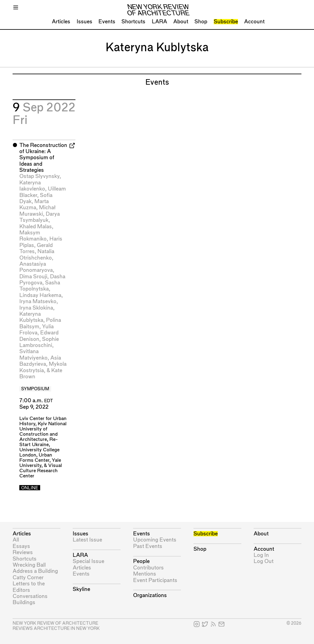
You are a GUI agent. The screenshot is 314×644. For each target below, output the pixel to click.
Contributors (148, 568)
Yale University (40, 463)
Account (254, 22)
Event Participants (155, 580)
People (141, 561)
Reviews (23, 552)
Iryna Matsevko (38, 301)
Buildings (24, 602)
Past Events (148, 546)
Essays (21, 546)
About (181, 22)
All (16, 540)
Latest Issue (87, 540)
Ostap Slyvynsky (39, 176)
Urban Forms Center (36, 458)
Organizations (150, 595)
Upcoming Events (155, 540)
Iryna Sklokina (36, 308)
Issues (84, 22)
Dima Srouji (33, 277)
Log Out (264, 561)
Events (107, 22)
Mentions (145, 574)
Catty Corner (28, 578)
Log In (261, 555)
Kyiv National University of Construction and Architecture (43, 432)
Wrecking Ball (29, 565)
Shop (201, 22)
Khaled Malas (36, 227)
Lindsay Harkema (40, 295)
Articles (61, 22)
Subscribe (226, 22)
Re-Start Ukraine (39, 442)
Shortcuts (133, 22)
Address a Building (35, 571)
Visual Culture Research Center (41, 471)
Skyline (81, 589)
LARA (159, 22)
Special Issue (88, 561)
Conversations (30, 596)
